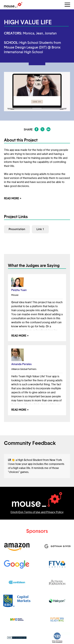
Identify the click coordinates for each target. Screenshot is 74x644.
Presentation (17, 229)
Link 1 (40, 229)
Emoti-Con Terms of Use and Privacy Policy (37, 512)
